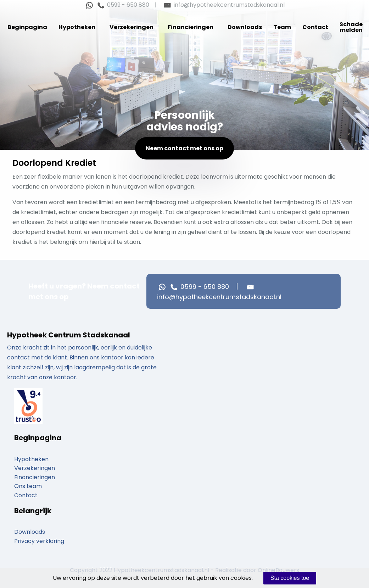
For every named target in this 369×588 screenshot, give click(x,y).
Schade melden (351, 27)
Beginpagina (27, 27)
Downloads (245, 27)
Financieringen (191, 27)
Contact (315, 27)
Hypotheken (77, 27)
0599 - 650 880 (122, 5)
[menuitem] (27, 27)
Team (282, 27)
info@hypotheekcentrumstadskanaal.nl (223, 5)
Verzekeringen (132, 27)
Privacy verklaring (39, 541)
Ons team (28, 486)
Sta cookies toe (290, 578)
